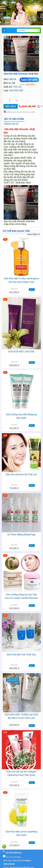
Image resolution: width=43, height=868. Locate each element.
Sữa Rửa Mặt (16, 90)
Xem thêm (34, 234)
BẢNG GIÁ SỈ (11, 124)
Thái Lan (17, 87)
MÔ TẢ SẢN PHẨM (14, 119)
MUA (32, 289)
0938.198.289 (29, 106)
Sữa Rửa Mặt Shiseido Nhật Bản (21, 74)
